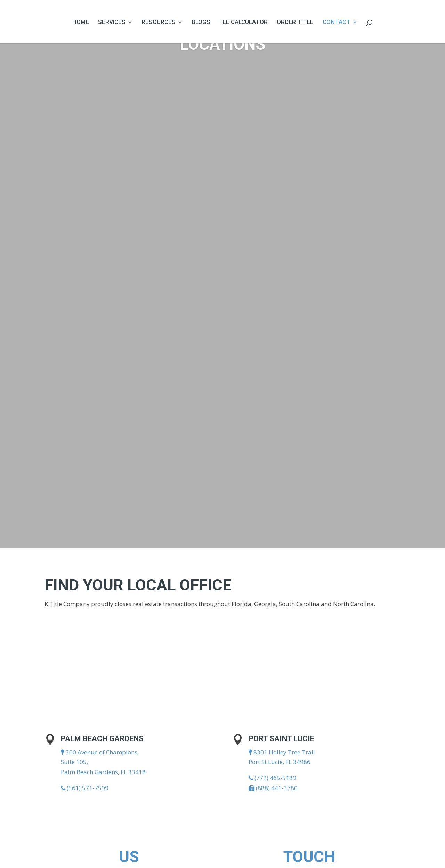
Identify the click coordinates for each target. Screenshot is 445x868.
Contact (337, 22)
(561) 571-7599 (85, 788)
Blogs (201, 22)
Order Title (295, 22)
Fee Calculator (244, 22)
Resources (159, 22)
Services (112, 22)
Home (81, 22)
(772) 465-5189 (272, 778)
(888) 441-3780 (273, 788)
